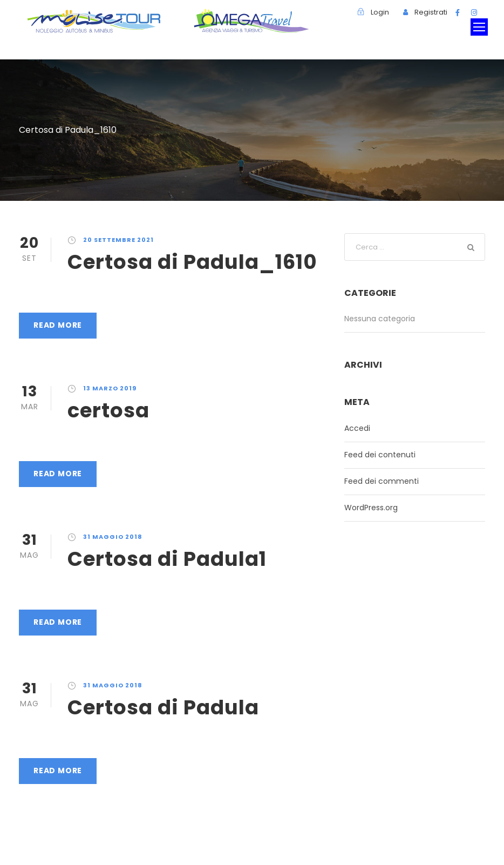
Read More (58, 325)
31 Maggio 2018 (113, 537)
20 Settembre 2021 (118, 240)
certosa (108, 410)
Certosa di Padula (163, 707)
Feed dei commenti (382, 481)
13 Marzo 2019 (110, 388)
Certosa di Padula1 (167, 559)
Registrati (431, 12)
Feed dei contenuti (380, 455)
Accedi (357, 428)
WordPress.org (371, 508)
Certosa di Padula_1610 (192, 262)
